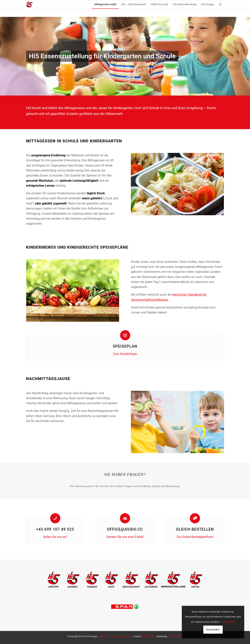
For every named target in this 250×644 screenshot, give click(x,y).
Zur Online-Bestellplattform (195, 537)
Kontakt (128, 636)
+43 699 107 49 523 (55, 529)
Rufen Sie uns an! (55, 537)
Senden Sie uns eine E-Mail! (125, 537)
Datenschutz (117, 636)
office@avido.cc (125, 529)
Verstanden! (213, 630)
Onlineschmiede (176, 636)
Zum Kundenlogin (125, 354)
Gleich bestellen (195, 529)
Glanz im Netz (148, 636)
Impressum (104, 636)
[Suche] (220, 4)
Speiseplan (125, 346)
